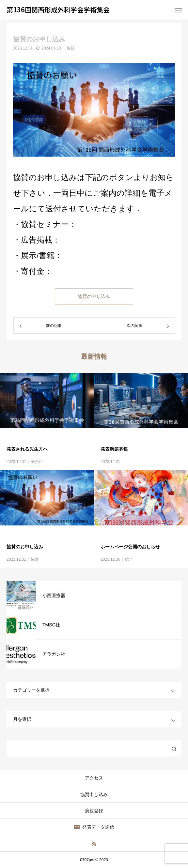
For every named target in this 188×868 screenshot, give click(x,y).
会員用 (37, 462)
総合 (129, 559)
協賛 (70, 48)
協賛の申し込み (94, 296)
